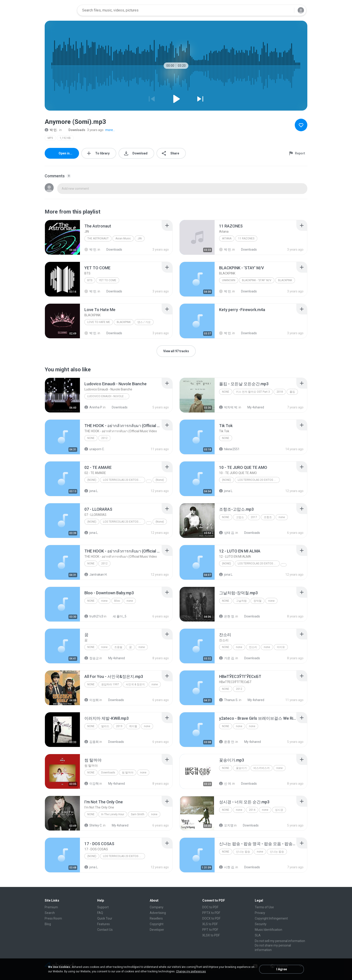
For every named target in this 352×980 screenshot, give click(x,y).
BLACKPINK (285, 280)
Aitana (227, 238)
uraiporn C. (95, 449)
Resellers (156, 918)
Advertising (158, 913)
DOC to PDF (210, 907)
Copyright (157, 924)
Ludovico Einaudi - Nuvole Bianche (108, 396)
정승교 (92, 658)
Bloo (117, 601)
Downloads (74, 130)
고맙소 (240, 517)
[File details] (62, 237)
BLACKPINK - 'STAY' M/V (257, 280)
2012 (104, 438)
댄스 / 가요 (144, 322)
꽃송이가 (241, 768)
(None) (92, 480)
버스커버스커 (262, 768)
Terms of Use (264, 907)
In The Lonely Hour (113, 814)
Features (103, 924)
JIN (140, 238)
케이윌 (133, 726)
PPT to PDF (210, 930)
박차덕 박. (229, 407)
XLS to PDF (210, 924)
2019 (119, 726)
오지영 (226, 825)
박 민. (51, 130)
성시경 (279, 810)
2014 (252, 810)
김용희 (92, 742)
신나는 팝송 (243, 852)
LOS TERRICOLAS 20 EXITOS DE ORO (124, 480)
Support (103, 907)
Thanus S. (229, 700)
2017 (254, 517)
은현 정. (227, 616)
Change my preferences (191, 971)
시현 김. (227, 867)
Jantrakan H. (96, 575)
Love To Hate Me (99, 322)
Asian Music (123, 238)
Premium (51, 907)
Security (261, 924)
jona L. (91, 491)
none (226, 392)
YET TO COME (108, 280)
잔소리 (253, 647)
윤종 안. (227, 742)
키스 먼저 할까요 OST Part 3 (253, 392)
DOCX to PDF (211, 918)
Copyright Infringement (271, 918)
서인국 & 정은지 (135, 684)
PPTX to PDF (211, 913)
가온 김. (227, 658)
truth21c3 (94, 616)
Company (157, 907)
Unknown (229, 280)
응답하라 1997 (110, 684)
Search (50, 913)
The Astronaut (98, 238)
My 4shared (253, 407)
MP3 (50, 138)
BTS (90, 280)
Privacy (260, 913)
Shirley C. (93, 825)
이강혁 (92, 784)
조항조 (268, 517)
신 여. (225, 784)
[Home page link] (59, 10)
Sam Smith (138, 814)
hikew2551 (229, 449)
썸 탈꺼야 (128, 773)
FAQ (100, 913)
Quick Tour (105, 918)
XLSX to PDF (211, 935)
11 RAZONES (246, 238)
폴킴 (292, 392)
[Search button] (288, 10)
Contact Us (105, 930)
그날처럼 (241, 601)
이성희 (92, 700)
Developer (157, 930)
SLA (258, 935)
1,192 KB (65, 138)
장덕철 (257, 601)
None (91, 438)
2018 (280, 392)
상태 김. (227, 533)
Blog (48, 924)
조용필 (118, 647)
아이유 (281, 647)
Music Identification (268, 930)
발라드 (105, 726)
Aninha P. (93, 407)
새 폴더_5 (117, 616)
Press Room (53, 918)
